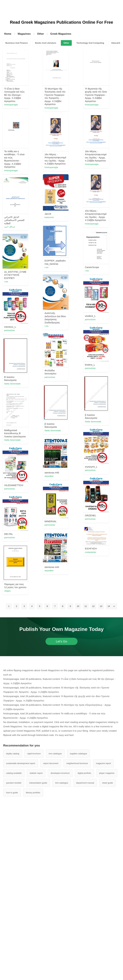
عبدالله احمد (84, 284)
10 (78, 772)
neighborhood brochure (77, 929)
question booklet (14, 949)
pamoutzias (84, 386)
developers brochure (60, 939)
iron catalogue (55, 919)
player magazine (107, 939)
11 (86, 772)
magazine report (103, 929)
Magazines (24, 34)
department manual (85, 949)
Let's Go (61, 807)
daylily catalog (13, 919)
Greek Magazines (61, 34)
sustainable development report (21, 929)
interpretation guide (38, 949)
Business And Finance (17, 43)
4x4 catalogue (62, 949)
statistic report (36, 939)
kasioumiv (27, 275)
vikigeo (82, 746)
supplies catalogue (78, 919)
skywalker (83, 596)
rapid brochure (34, 919)
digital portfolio (84, 939)
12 (93, 772)
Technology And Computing (90, 43)
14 (109, 772)
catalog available (14, 939)
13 (101, 772)
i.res (24, 324)
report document (51, 929)
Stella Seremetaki (86, 496)
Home (8, 34)
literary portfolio (33, 958)
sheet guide (108, 949)
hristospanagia (29, 105)
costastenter (28, 709)
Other (40, 34)
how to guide (12, 958)
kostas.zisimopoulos (32, 581)
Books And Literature (46, 43)
